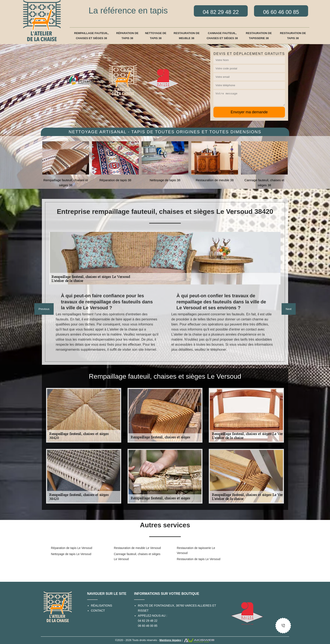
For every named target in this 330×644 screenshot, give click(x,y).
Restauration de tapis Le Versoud (199, 559)
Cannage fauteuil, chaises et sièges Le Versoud (137, 557)
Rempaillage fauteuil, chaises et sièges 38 (91, 36)
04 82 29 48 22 (148, 621)
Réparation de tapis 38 (127, 36)
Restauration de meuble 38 (187, 36)
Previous (44, 309)
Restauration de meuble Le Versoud (137, 548)
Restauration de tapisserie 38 (259, 36)
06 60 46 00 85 (148, 626)
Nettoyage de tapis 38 (156, 36)
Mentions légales (170, 640)
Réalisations (102, 606)
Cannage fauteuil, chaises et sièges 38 (222, 36)
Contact (98, 611)
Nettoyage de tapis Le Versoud (71, 554)
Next (289, 309)
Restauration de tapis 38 (293, 36)
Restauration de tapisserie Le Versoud (196, 550)
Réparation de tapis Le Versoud (72, 548)
